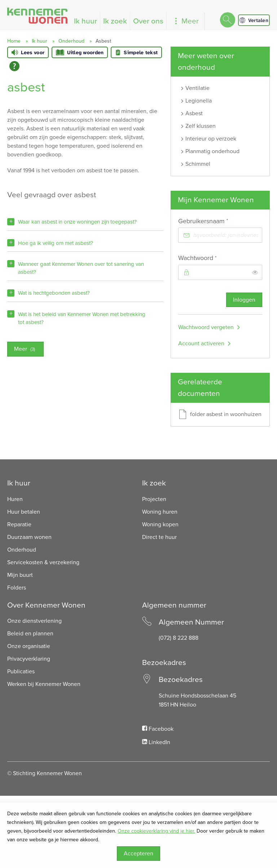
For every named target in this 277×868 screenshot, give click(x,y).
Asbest (194, 113)
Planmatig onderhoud (212, 151)
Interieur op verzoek (211, 139)
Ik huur (85, 21)
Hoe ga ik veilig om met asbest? (56, 243)
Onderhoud (71, 41)
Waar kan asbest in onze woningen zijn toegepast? (77, 222)
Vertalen (254, 20)
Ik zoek (115, 21)
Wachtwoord (211, 258)
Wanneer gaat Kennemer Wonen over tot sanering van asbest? (81, 268)
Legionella (199, 101)
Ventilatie (197, 88)
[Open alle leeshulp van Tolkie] (14, 66)
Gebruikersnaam (216, 221)
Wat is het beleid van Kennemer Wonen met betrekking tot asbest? (82, 318)
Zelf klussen (201, 126)
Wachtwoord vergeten (206, 327)
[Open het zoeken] (227, 20)
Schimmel (198, 164)
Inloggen (244, 300)
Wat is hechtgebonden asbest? (54, 293)
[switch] (255, 272)
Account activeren (201, 344)
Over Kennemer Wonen (46, 605)
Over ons (148, 21)
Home (14, 41)
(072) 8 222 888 (179, 638)
